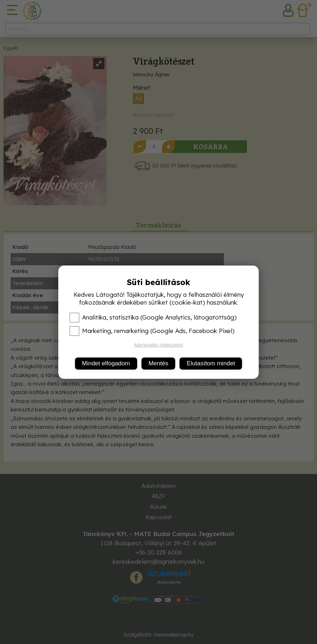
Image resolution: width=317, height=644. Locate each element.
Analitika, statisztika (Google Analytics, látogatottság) (153, 317)
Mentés (158, 363)
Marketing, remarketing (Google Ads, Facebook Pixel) (152, 331)
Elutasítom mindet (211, 363)
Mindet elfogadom (106, 363)
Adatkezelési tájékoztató (158, 345)
